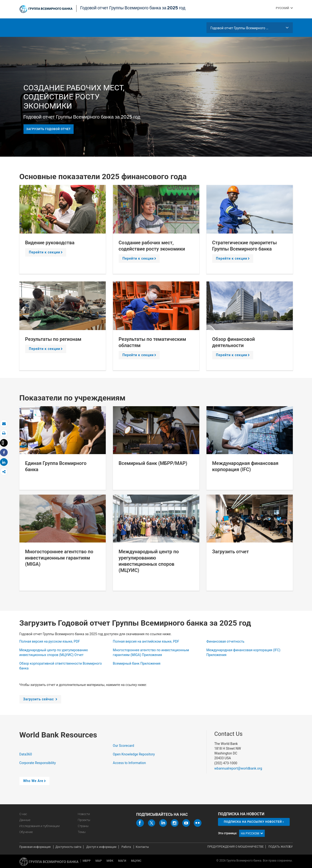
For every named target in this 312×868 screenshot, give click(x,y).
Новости (84, 814)
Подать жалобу (280, 847)
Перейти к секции (47, 253)
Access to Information (130, 763)
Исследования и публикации (40, 826)
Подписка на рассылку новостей (253, 822)
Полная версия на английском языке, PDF (147, 641)
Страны (83, 826)
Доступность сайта (68, 847)
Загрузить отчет (231, 552)
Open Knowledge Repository (134, 754)
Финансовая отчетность (226, 641)
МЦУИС (136, 861)
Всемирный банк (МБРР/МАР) (153, 463)
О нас (23, 814)
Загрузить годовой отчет (49, 129)
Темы (82, 832)
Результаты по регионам (53, 339)
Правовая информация (35, 847)
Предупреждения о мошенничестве (236, 847)
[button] (291, 8)
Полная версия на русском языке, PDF (50, 641)
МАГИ (122, 861)
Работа (127, 847)
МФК (110, 861)
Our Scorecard (124, 746)
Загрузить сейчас (41, 700)
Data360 (26, 754)
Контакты (142, 847)
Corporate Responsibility (38, 763)
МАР (99, 861)
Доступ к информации (101, 847)
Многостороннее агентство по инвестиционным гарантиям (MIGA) (59, 558)
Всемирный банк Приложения (137, 663)
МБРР (87, 861)
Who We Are (35, 782)
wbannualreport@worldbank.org (238, 768)
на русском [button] (252, 834)
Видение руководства (50, 243)
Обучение (26, 832)
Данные (25, 820)
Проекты (84, 820)
